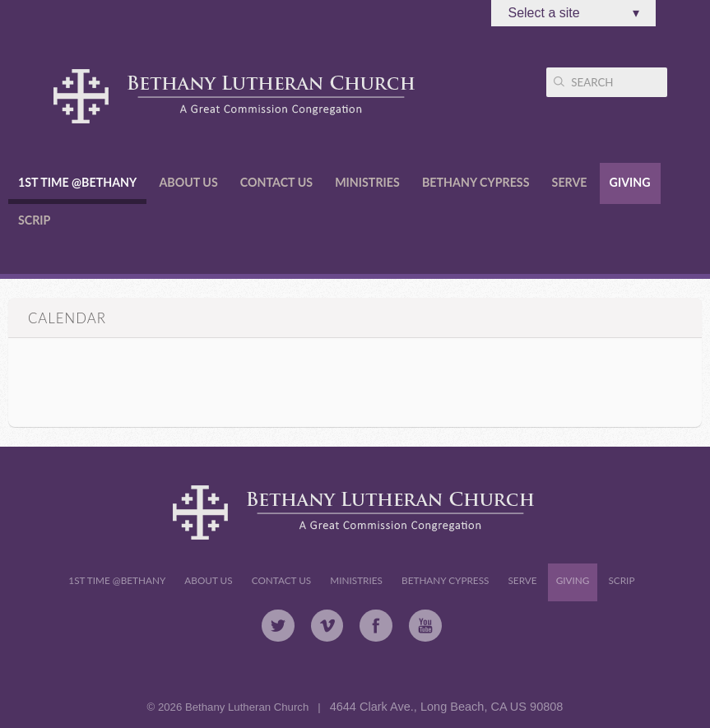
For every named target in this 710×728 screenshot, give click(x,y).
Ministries (367, 182)
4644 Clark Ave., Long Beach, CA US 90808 (447, 707)
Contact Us (276, 182)
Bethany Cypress (476, 182)
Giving (630, 182)
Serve (570, 182)
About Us (188, 182)
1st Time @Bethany (77, 182)
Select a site (573, 13)
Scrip (34, 220)
